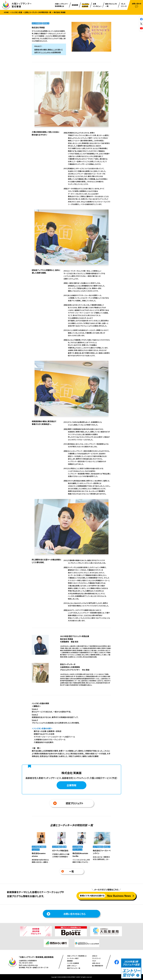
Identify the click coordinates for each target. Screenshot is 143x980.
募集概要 (70, 961)
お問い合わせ (96, 963)
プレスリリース (96, 958)
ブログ (94, 961)
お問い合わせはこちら (66, 914)
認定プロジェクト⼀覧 (74, 968)
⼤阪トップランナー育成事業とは (77, 956)
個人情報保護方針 (98, 966)
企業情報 (71, 785)
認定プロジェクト (68, 803)
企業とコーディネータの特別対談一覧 (38, 12)
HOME (6, 12)
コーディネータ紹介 (73, 958)
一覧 (68, 871)
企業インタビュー (72, 966)
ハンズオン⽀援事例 (73, 963)
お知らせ (95, 956)
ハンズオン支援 (17, 12)
